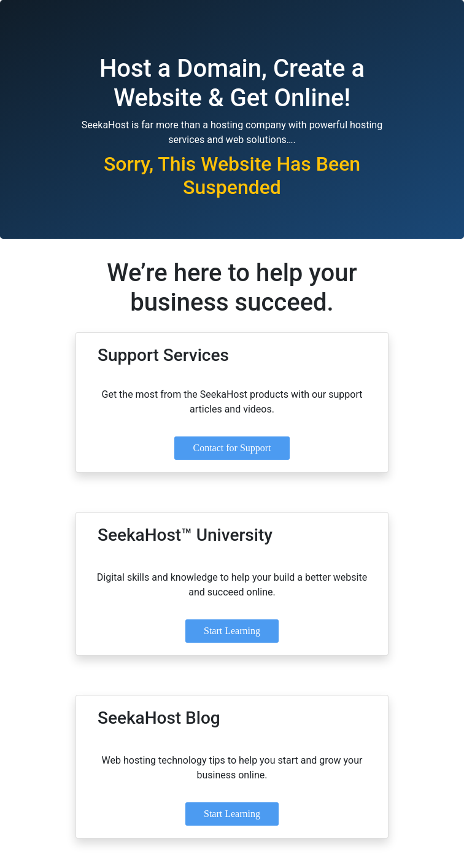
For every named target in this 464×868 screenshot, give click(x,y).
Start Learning (232, 631)
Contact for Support (232, 448)
